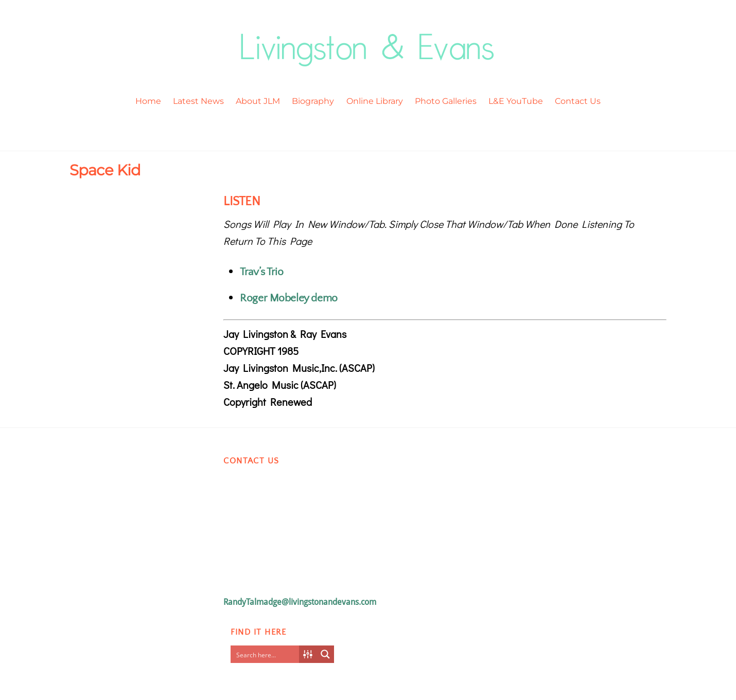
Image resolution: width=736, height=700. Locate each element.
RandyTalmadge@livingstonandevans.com (300, 602)
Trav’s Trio (261, 272)
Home (148, 101)
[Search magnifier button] (325, 654)
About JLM (258, 101)
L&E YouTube (516, 101)
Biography (313, 101)
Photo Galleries (446, 101)
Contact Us (578, 101)
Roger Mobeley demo (288, 298)
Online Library (375, 101)
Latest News (198, 101)
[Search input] (267, 654)
